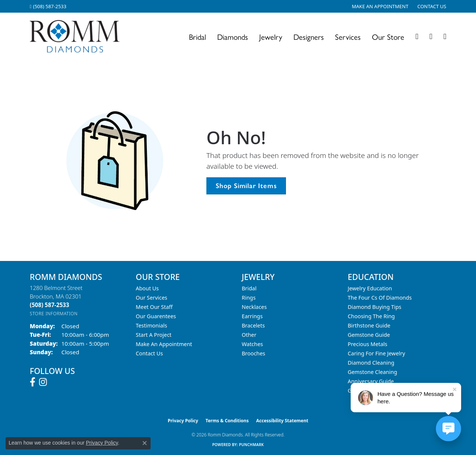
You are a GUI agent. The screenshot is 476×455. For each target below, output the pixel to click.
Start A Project (154, 335)
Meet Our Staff (154, 307)
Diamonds (233, 37)
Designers (309, 37)
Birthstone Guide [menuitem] (369, 325)
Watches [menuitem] (252, 344)
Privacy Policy (183, 421)
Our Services (152, 298)
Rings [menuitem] (249, 298)
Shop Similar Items (246, 186)
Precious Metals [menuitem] (367, 344)
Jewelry (271, 37)
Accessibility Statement (282, 421)
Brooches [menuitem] (253, 353)
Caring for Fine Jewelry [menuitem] (376, 353)
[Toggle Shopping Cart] (445, 37)
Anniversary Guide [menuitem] (371, 381)
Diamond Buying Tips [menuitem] (374, 307)
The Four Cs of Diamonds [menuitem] (380, 298)
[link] (48, 6)
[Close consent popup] (145, 443)
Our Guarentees (156, 316)
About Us (147, 288)
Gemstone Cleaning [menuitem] (372, 372)
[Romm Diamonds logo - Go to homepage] (77, 36)
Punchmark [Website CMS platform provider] (252, 445)
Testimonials (151, 325)
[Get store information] (54, 314)
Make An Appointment (164, 344)
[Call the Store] (49, 305)
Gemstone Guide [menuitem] (369, 335)
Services (348, 37)
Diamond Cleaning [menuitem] (371, 363)
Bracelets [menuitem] (253, 325)
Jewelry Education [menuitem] (370, 288)
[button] (417, 37)
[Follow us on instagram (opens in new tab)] (43, 382)
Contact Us (149, 353)
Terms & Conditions (227, 421)
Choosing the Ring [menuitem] (371, 316)
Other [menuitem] (249, 335)
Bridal (197, 37)
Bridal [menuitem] (249, 288)
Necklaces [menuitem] (254, 307)
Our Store (388, 37)
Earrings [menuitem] (252, 316)
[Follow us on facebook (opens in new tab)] (33, 382)
